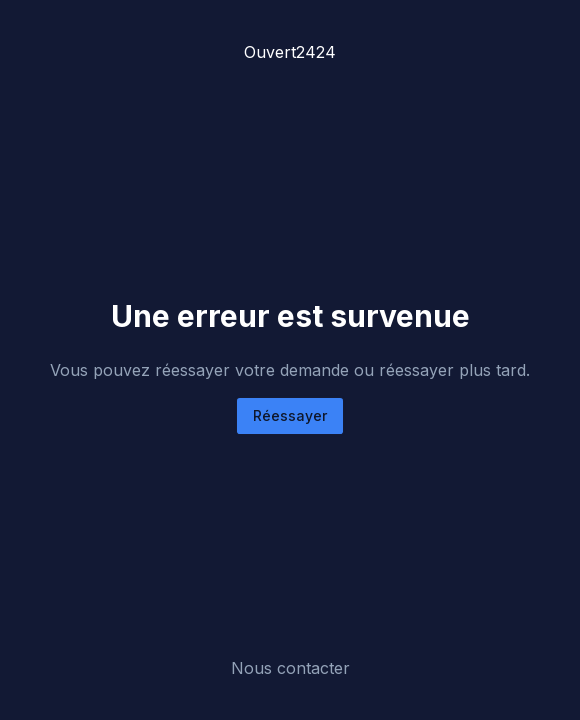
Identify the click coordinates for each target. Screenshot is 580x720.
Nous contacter (290, 668)
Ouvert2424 (290, 52)
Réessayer (290, 415)
